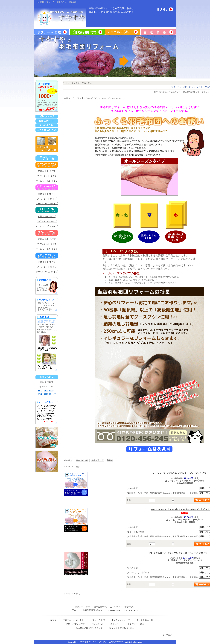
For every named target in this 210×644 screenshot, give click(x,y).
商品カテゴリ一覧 (72, 98)
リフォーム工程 (98, 620)
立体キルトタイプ (47, 171)
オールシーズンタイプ (47, 181)
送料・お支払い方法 (75, 624)
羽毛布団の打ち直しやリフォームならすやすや (102, 642)
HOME (53, 620)
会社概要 (141, 620)
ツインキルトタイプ (47, 176)
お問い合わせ (98, 624)
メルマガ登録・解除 (135, 624)
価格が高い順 (97, 460)
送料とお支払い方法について (168, 92)
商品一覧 (149, 620)
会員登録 (114, 624)
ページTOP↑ (167, 635)
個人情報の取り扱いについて (196, 92)
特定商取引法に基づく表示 (122, 628)
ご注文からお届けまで (73, 620)
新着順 (110, 460)
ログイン (187, 87)
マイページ (176, 87)
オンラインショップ (121, 620)
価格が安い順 (82, 460)
